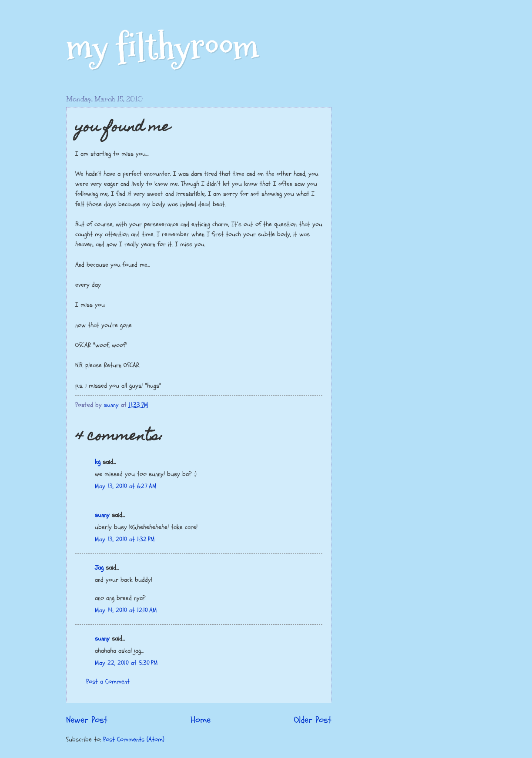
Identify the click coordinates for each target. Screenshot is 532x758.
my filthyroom (162, 47)
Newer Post (87, 720)
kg (98, 462)
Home (201, 720)
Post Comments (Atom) (134, 740)
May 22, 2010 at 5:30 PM (126, 663)
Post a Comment (108, 682)
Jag (99, 568)
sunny (102, 515)
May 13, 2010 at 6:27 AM (126, 486)
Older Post (313, 720)
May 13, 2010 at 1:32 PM (125, 539)
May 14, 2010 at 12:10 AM (126, 610)
